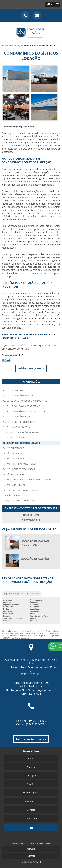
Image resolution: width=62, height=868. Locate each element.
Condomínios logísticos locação (21, 443)
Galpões (31, 784)
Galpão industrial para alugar (19, 464)
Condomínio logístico (15, 438)
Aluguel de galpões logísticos (19, 422)
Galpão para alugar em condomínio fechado (27, 480)
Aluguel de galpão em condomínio (21, 406)
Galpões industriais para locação (21, 490)
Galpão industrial (12, 453)
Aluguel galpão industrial (17, 427)
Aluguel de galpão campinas (18, 396)
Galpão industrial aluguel (17, 459)
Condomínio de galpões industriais (22, 432)
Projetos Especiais (31, 793)
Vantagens (31, 776)
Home (31, 758)
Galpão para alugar (13, 474)
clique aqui (43, 345)
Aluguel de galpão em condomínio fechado (26, 411)
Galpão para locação (14, 485)
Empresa (31, 767)
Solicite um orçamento (31, 368)
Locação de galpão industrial (19, 501)
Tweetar (6, 360)
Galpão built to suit (14, 448)
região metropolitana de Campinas (22, 593)
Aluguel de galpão (13, 390)
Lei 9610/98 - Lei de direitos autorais (16, 638)
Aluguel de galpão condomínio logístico (25, 401)
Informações (31, 382)
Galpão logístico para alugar (19, 469)
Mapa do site (31, 818)
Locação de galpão (13, 495)
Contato (31, 810)
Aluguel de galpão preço (16, 417)
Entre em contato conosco (31, 739)
